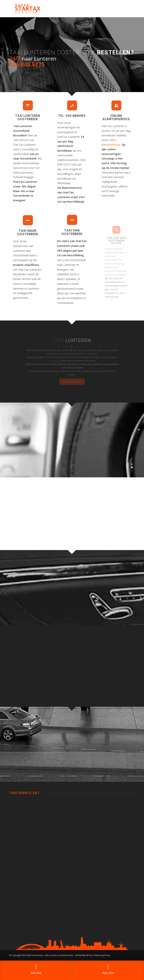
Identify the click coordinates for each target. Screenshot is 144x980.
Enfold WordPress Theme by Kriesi (93, 955)
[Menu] (129, 9)
